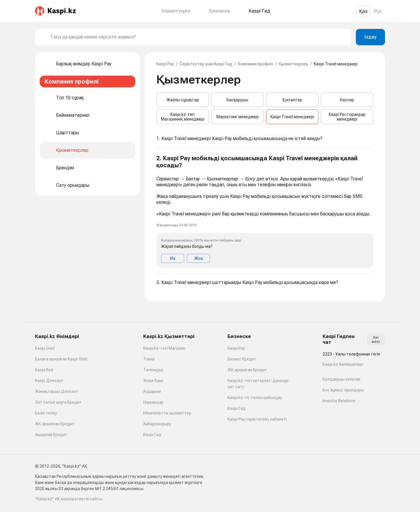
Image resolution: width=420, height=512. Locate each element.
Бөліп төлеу (46, 413)
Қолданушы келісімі (341, 379)
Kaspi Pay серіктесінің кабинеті (257, 419)
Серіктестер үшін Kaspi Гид (206, 64)
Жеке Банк (153, 381)
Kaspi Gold (45, 348)
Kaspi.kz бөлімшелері (343, 364)
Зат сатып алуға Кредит (58, 402)
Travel (149, 359)
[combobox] (198, 37)
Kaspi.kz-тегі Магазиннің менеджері (183, 117)
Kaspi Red (44, 370)
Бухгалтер (292, 100)
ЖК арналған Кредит (55, 424)
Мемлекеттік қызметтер (167, 413)
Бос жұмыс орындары (343, 390)
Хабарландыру (157, 424)
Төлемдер (153, 370)
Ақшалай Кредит (51, 435)
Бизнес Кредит (242, 359)
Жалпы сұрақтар (183, 100)
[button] (265, 211)
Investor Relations (339, 401)
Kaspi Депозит (49, 381)
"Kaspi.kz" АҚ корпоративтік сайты (69, 499)
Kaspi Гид (152, 435)
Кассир (347, 100)
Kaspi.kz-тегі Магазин (164, 348)
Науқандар (153, 402)
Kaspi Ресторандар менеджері (347, 117)
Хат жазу (376, 339)
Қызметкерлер (293, 64)
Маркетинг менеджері (238, 117)
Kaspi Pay (165, 64)
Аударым (152, 391)
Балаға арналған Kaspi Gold (61, 359)
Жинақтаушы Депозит (57, 391)
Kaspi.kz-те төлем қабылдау (255, 398)
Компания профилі (256, 64)
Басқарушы (237, 100)
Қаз (363, 11)
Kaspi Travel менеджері (292, 117)
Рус (378, 11)
